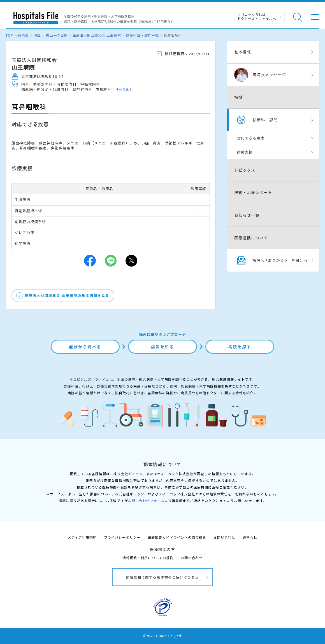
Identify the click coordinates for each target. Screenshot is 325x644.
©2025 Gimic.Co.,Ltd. (162, 636)
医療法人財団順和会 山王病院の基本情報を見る (67, 295)
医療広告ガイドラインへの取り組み (177, 537)
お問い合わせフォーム (146, 501)
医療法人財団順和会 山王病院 (97, 35)
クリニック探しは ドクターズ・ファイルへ (257, 16)
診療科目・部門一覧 (142, 35)
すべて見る (124, 89)
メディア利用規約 (82, 537)
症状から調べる (85, 347)
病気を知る (163, 347)
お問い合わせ (224, 537)
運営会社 (250, 537)
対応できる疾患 (251, 138)
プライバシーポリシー (122, 537)
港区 (37, 35)
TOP (9, 35)
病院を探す (240, 347)
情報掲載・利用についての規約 (148, 558)
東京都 (23, 35)
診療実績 (245, 152)
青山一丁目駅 (57, 35)
